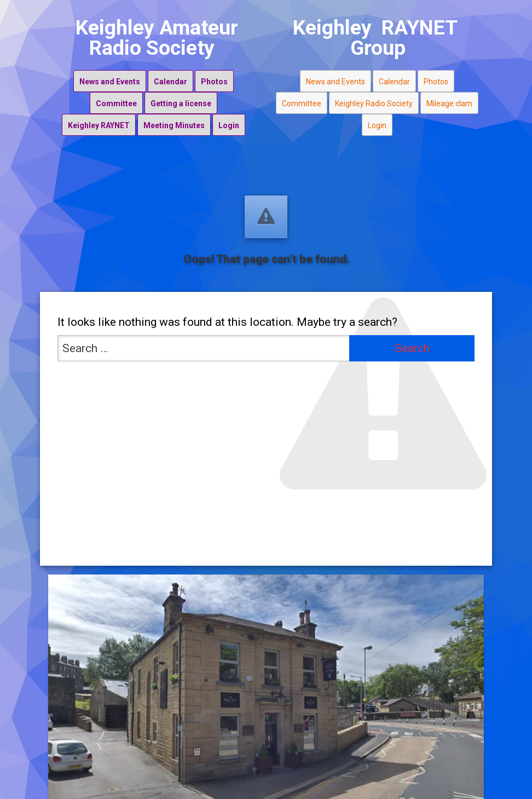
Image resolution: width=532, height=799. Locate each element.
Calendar (170, 82)
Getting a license (181, 104)
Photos (214, 82)
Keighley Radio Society (374, 104)
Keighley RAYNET (99, 125)
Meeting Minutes (174, 125)
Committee (116, 104)
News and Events (110, 82)
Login (229, 125)
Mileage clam (449, 104)
